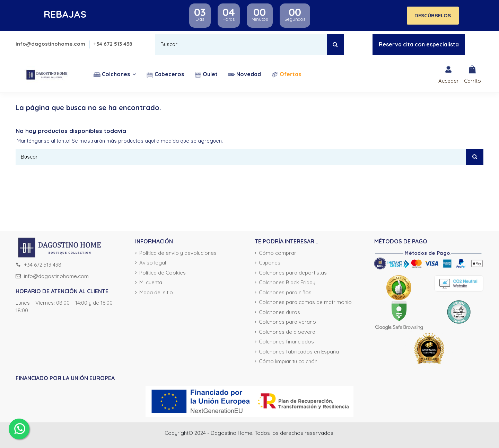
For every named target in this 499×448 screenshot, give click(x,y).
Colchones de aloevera (287, 332)
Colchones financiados (286, 342)
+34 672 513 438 (113, 44)
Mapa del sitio (156, 292)
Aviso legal (153, 263)
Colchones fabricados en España (299, 352)
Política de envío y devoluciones (178, 253)
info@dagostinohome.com (51, 44)
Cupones (270, 263)
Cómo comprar (278, 253)
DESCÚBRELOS (433, 15)
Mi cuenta (151, 282)
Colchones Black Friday (287, 282)
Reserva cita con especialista (419, 44)
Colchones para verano (287, 322)
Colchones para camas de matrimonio (305, 302)
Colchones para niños (285, 292)
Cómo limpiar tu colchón (288, 361)
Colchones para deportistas (293, 273)
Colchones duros (279, 312)
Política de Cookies (163, 273)
